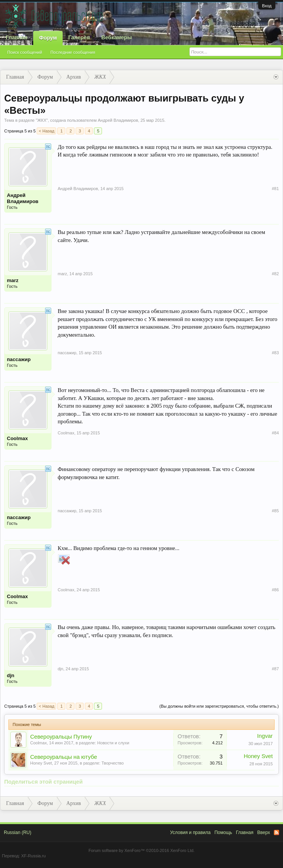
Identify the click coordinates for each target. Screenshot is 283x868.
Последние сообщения (73, 52)
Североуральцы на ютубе (64, 757)
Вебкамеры (116, 37)
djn (11, 675)
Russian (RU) (18, 833)
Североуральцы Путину (61, 737)
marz (13, 280)
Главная (17, 37)
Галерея (79, 37)
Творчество (113, 763)
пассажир (19, 359)
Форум (48, 38)
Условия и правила (190, 833)
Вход (267, 6)
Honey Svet (41, 763)
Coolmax (17, 438)
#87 (275, 669)
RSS (277, 833)
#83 (275, 353)
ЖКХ (42, 120)
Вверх (264, 833)
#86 (275, 590)
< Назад (46, 131)
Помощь (223, 833)
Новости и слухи (113, 743)
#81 (275, 189)
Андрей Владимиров (118, 120)
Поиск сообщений (25, 52)
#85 (275, 511)
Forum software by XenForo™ (142, 850)
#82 (275, 274)
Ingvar (265, 736)
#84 (275, 433)
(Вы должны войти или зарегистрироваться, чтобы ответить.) (219, 706)
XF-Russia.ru (33, 856)
